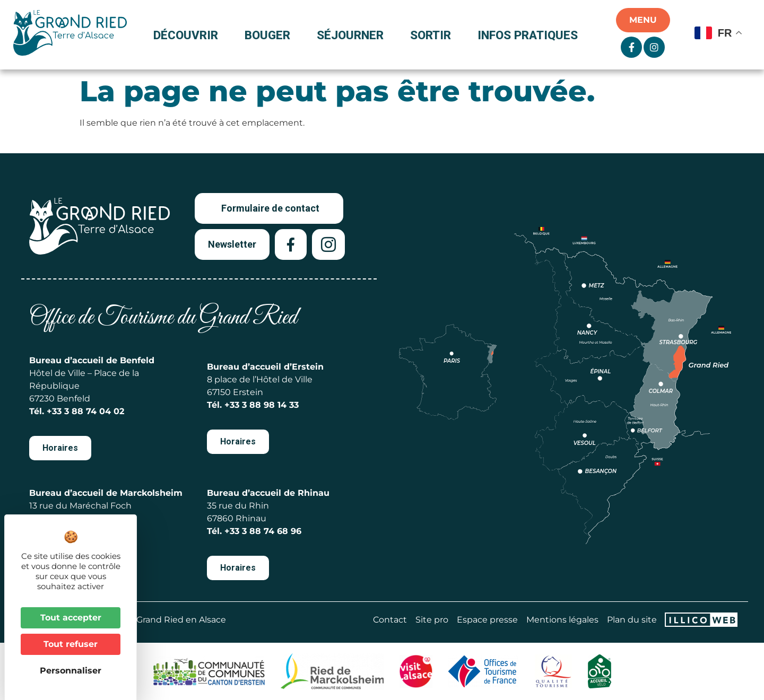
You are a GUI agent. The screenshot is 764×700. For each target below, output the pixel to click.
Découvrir (188, 35)
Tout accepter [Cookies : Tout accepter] (71, 618)
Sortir (433, 35)
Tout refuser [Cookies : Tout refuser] (71, 644)
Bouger (270, 35)
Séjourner (353, 35)
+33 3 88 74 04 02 (85, 411)
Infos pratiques (528, 35)
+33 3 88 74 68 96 (263, 531)
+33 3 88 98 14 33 (262, 405)
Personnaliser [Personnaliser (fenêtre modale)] (71, 671)
